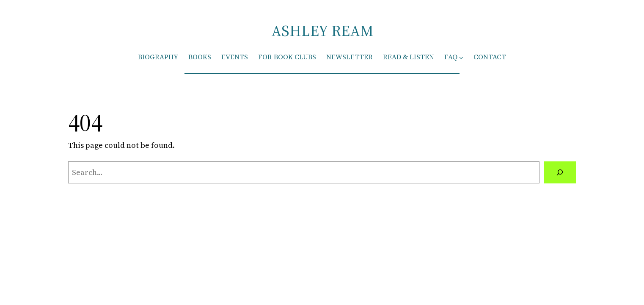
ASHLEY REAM (322, 31)
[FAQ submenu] (461, 57)
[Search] (560, 172)
